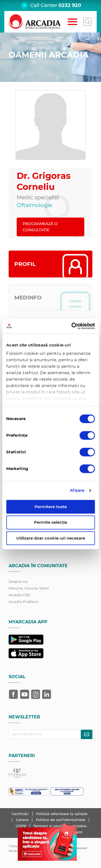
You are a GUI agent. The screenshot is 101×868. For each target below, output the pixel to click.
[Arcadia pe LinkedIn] (47, 694)
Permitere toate (51, 507)
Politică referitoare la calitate (62, 814)
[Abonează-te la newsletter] (87, 734)
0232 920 (70, 5)
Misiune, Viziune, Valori (29, 588)
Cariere (23, 820)
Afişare (77, 490)
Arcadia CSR (19, 595)
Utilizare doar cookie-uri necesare (51, 538)
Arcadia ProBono (23, 602)
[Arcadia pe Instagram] (36, 694)
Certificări (21, 814)
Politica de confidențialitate (61, 820)
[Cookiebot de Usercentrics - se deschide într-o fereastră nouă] (72, 326)
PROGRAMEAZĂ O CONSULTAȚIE (40, 227)
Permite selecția (50, 522)
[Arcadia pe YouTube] (25, 694)
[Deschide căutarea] (87, 22)
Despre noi (18, 581)
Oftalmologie (34, 205)
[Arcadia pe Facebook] (13, 694)
